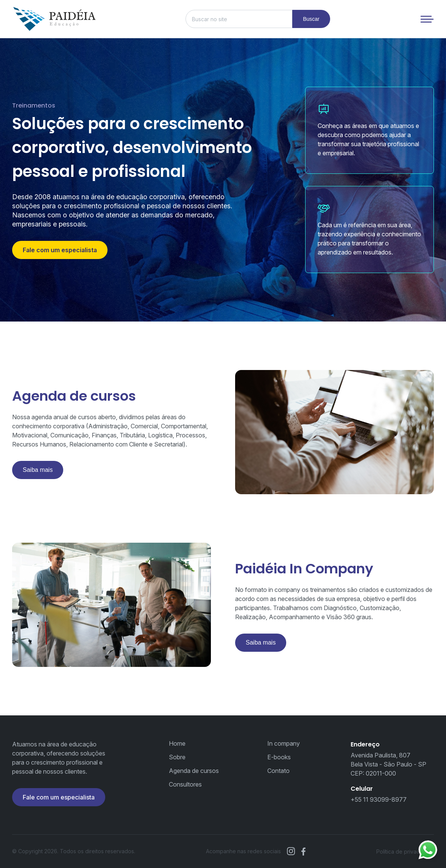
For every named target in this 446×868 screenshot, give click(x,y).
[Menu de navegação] (427, 19)
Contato (278, 771)
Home (177, 743)
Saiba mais (38, 470)
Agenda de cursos (194, 771)
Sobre (177, 757)
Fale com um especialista (60, 250)
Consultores (185, 784)
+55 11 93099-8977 (379, 799)
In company (284, 743)
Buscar (311, 19)
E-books (279, 757)
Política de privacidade (405, 852)
